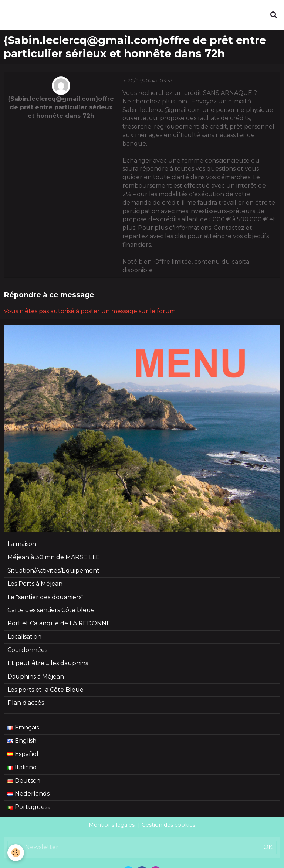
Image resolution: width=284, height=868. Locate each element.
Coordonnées (27, 650)
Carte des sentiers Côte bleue (51, 610)
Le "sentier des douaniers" (45, 597)
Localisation (24, 637)
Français (23, 727)
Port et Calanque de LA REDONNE (59, 623)
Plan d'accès (26, 703)
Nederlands (28, 794)
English (22, 741)
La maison (22, 544)
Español (23, 754)
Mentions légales (112, 825)
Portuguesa (29, 807)
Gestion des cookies (168, 825)
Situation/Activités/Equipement (53, 570)
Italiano (22, 767)
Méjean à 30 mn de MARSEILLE (54, 557)
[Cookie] (16, 853)
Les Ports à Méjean (35, 584)
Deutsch (24, 781)
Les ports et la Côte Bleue (45, 690)
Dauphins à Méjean (36, 676)
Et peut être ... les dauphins (48, 663)
